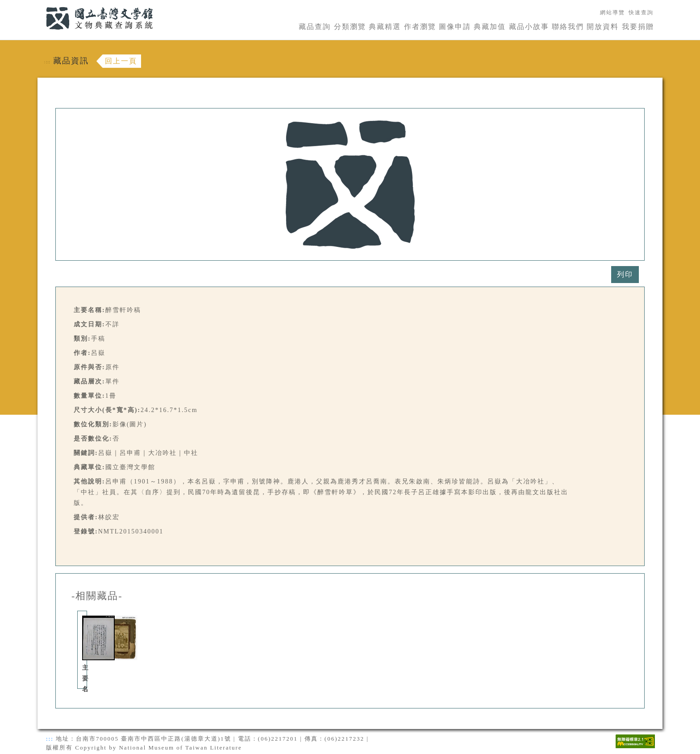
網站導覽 (612, 12)
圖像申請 (455, 27)
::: (41, 5)
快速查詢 (641, 12)
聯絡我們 (568, 27)
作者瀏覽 (420, 27)
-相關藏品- (97, 596)
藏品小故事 (529, 27)
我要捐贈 (638, 27)
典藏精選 (385, 27)
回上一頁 (121, 61)
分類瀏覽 (350, 27)
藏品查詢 (315, 27)
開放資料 (603, 27)
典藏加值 (490, 27)
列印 (625, 274)
